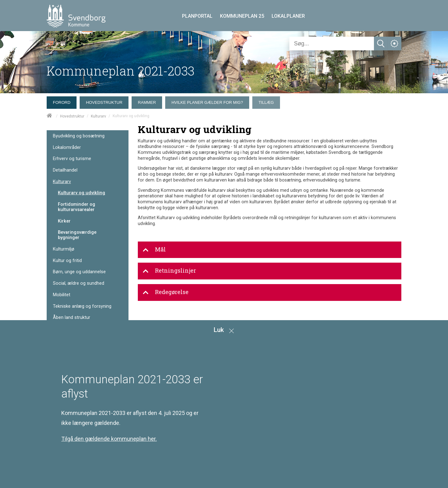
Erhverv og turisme (72, 159)
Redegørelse (166, 292)
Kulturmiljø (64, 249)
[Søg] (332, 44)
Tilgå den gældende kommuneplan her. (109, 439)
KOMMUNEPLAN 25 (242, 16)
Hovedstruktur (72, 116)
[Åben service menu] (394, 44)
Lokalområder (67, 147)
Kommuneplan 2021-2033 (121, 71)
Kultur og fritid (67, 261)
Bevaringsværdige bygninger (77, 235)
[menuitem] (63, 101)
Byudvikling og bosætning (79, 136)
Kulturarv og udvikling (82, 193)
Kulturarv (98, 116)
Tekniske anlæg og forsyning (82, 306)
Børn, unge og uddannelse (79, 272)
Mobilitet (62, 295)
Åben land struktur (72, 318)
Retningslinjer (169, 271)
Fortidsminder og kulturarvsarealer (77, 207)
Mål (154, 250)
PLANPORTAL (197, 16)
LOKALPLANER (288, 16)
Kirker (64, 221)
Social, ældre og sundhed (79, 283)
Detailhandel (65, 170)
